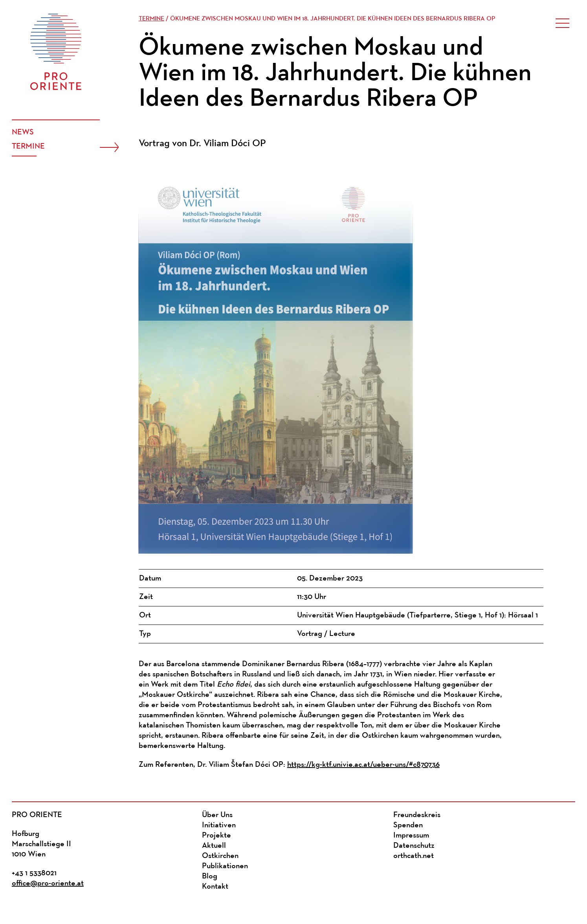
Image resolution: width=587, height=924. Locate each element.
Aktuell (214, 846)
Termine (28, 147)
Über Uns (217, 815)
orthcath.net (414, 856)
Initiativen (219, 825)
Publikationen (225, 866)
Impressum (411, 836)
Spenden (408, 825)
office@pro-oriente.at (48, 884)
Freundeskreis (417, 815)
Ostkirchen (220, 856)
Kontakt (215, 887)
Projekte (216, 836)
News (23, 132)
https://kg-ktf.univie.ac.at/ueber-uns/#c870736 (363, 765)
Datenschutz (414, 846)
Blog (210, 876)
